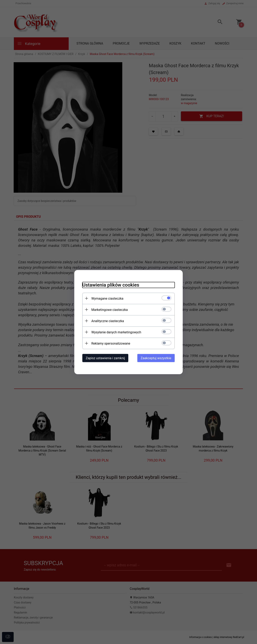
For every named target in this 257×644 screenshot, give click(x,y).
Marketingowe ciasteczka (110, 310)
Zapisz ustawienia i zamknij (105, 358)
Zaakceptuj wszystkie (156, 358)
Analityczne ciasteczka (108, 321)
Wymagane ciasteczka (107, 298)
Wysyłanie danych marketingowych (116, 332)
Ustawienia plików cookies (111, 285)
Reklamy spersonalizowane (111, 343)
